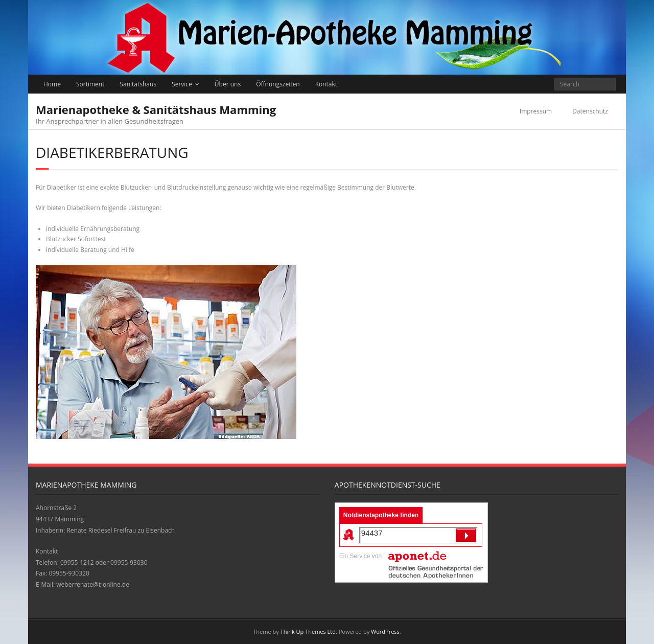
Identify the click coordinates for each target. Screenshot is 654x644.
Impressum (536, 111)
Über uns (228, 84)
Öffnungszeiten (278, 84)
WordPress (385, 631)
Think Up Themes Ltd (308, 631)
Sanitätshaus (138, 84)
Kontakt (326, 84)
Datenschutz (590, 111)
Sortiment (90, 84)
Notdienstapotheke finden (381, 515)
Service (182, 84)
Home (52, 84)
